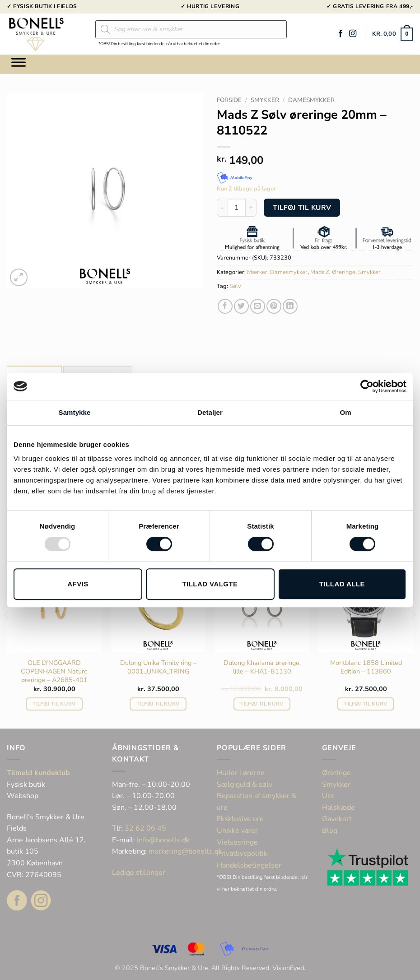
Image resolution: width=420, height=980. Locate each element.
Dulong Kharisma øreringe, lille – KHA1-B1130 (262, 667)
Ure (328, 796)
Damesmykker (311, 100)
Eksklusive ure (240, 819)
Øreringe (344, 272)
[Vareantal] (237, 208)
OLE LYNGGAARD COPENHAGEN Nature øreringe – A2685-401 (54, 671)
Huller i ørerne (241, 773)
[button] (393, 34)
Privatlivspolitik (242, 854)
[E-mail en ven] (258, 306)
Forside (229, 100)
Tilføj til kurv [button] (54, 704)
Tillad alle (342, 584)
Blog (330, 831)
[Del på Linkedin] (290, 306)
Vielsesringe (238, 842)
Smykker (265, 100)
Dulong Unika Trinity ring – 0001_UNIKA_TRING (158, 667)
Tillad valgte (210, 584)
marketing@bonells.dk (185, 851)
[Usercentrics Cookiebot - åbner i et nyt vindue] (367, 386)
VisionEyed (288, 968)
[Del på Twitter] (241, 306)
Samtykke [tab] (75, 412)
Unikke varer (237, 831)
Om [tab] (345, 412)
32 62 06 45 (145, 828)
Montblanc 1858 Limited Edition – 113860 (366, 667)
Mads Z (320, 272)
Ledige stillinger (139, 873)
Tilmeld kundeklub (38, 773)
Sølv (235, 286)
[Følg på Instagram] (353, 34)
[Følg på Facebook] (341, 34)
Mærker (257, 272)
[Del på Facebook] (225, 306)
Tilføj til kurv (302, 207)
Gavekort (337, 819)
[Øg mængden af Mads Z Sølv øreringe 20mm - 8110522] (251, 208)
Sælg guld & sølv (245, 785)
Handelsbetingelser (249, 865)
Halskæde (338, 808)
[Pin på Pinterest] (274, 306)
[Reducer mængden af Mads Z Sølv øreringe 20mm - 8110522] (222, 208)
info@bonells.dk (163, 840)
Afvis (78, 584)
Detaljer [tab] (210, 412)
